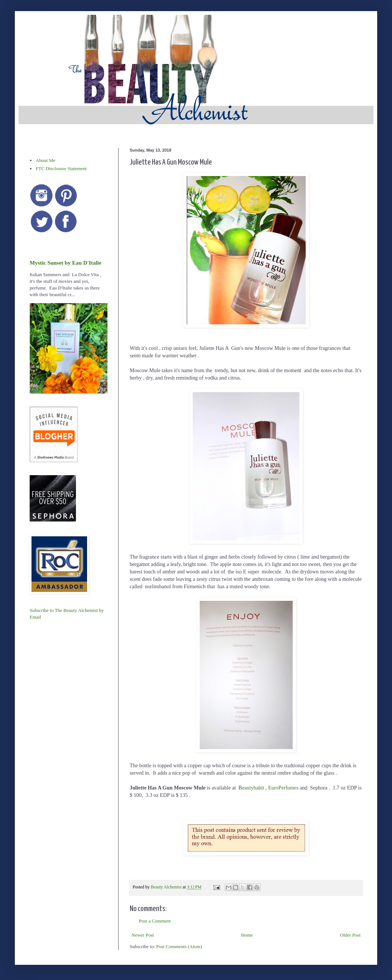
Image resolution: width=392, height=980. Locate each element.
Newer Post (143, 935)
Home (247, 935)
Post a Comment (155, 921)
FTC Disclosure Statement (61, 168)
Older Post (350, 935)
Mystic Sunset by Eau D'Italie (65, 263)
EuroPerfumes (284, 788)
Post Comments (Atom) (179, 946)
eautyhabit (253, 788)
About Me (45, 160)
